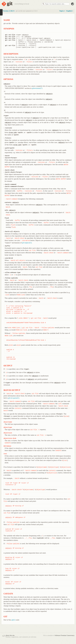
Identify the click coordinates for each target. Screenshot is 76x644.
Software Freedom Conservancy (65, 636)
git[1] (13, 620)
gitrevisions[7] (37, 88)
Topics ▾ (62, 11)
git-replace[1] (27, 243)
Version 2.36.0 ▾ (9, 11)
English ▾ (70, 11)
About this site (10, 636)
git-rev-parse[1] (14, 398)
